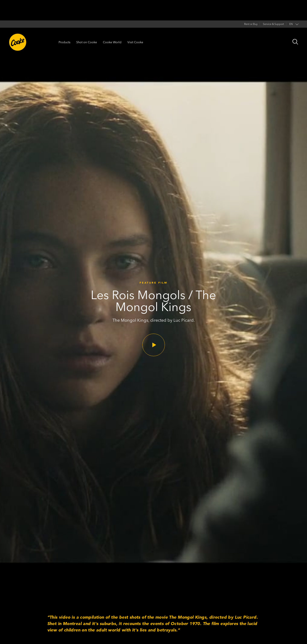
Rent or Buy (251, 24)
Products (64, 42)
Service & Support (273, 24)
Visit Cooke (135, 42)
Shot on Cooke (87, 42)
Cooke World (112, 42)
